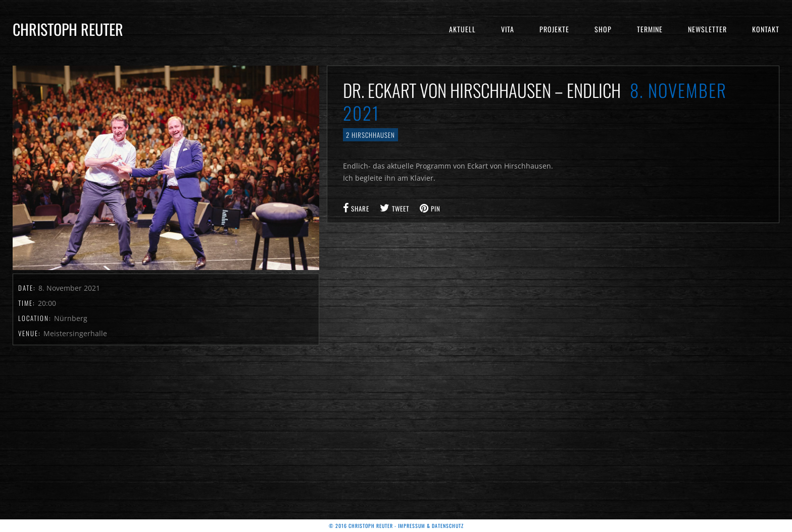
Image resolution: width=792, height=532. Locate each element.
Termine (650, 29)
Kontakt (766, 29)
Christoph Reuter (68, 29)
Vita (508, 29)
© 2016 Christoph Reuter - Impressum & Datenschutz (396, 526)
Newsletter (707, 29)
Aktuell (462, 29)
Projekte (554, 29)
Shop (603, 29)
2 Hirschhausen (370, 135)
